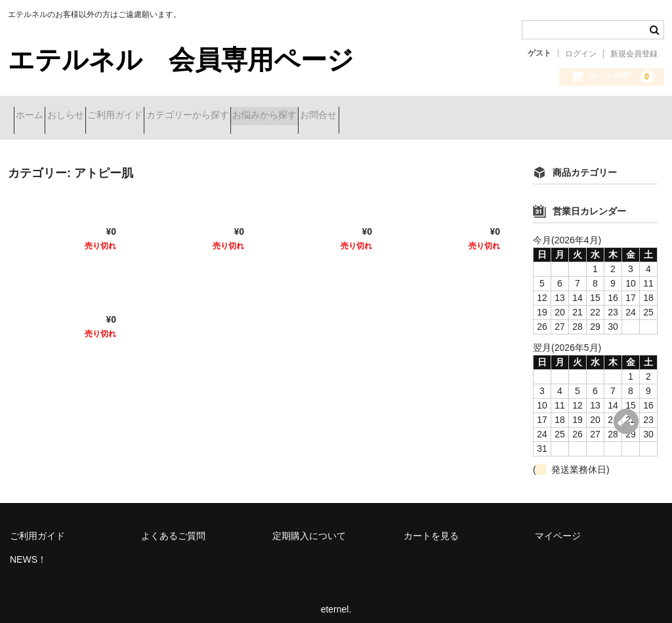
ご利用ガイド (167, 116)
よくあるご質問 (173, 526)
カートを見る (431, 526)
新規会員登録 (634, 54)
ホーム (35, 116)
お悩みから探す (364, 116)
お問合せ (441, 116)
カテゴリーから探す (263, 116)
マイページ (558, 526)
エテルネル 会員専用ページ (181, 60)
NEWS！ (28, 550)
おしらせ (94, 116)
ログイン (581, 54)
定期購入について (309, 526)
